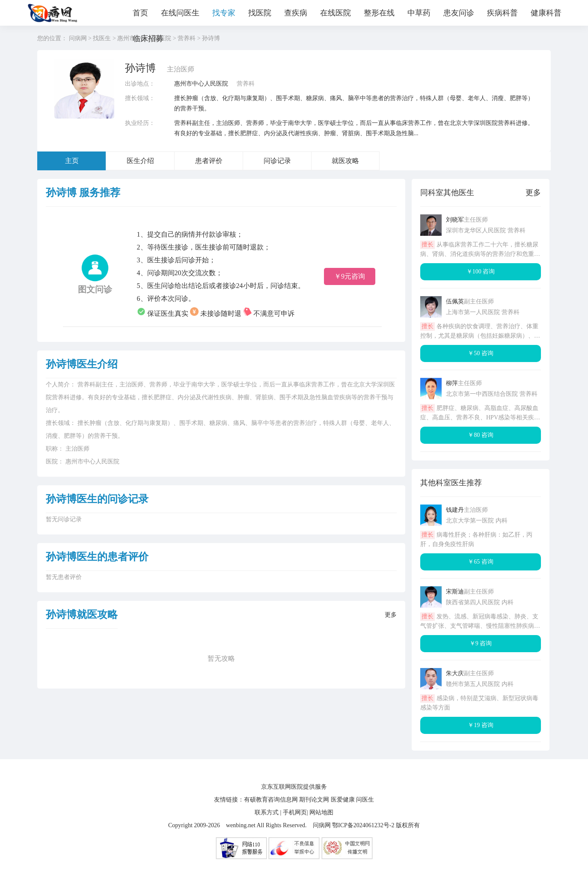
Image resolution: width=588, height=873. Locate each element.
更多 (391, 615)
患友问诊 (459, 13)
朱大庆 (455, 673)
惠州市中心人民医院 (201, 84)
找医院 (260, 13)
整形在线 (379, 13)
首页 (140, 13)
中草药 (419, 13)
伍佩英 (455, 301)
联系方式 (267, 812)
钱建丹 (455, 510)
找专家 (224, 13)
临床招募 (148, 39)
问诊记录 (277, 161)
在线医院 (336, 13)
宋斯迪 (455, 592)
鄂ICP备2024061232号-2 (363, 825)
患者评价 (209, 161)
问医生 (365, 800)
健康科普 (546, 13)
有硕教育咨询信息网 (271, 800)
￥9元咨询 (350, 276)
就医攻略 (345, 161)
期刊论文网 (314, 800)
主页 (72, 161)
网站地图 (321, 812)
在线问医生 (180, 13)
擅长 (428, 245)
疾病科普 (502, 13)
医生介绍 (140, 161)
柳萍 (452, 383)
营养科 (246, 84)
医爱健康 (343, 800)
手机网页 (295, 812)
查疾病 (296, 13)
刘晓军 (455, 220)
